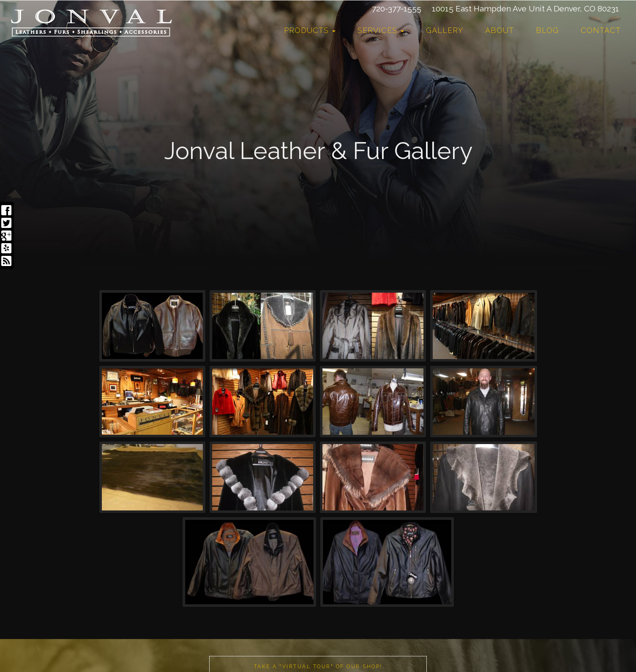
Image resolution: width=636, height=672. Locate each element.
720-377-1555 (397, 8)
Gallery (445, 30)
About (500, 30)
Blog (547, 30)
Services (381, 30)
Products (310, 30)
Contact (601, 30)
